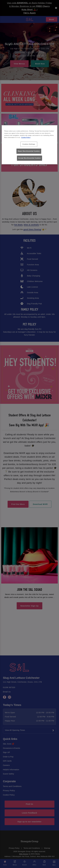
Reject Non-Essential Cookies (29, 151)
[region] (29, 145)
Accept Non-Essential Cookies (29, 158)
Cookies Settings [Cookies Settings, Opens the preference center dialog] (29, 144)
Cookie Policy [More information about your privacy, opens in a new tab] (26, 137)
